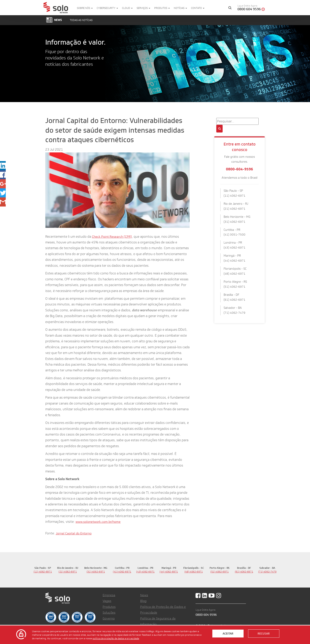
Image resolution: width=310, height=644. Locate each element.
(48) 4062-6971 (194, 572)
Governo (109, 618)
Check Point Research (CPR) (112, 237)
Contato (198, 8)
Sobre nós (85, 8)
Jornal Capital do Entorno (74, 533)
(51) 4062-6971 (220, 572)
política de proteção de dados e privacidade (116, 638)
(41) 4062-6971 (122, 572)
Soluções (109, 613)
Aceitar (228, 634)
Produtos (162, 8)
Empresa (109, 595)
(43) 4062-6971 (145, 572)
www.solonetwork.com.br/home (98, 522)
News (144, 595)
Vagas (107, 601)
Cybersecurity (107, 8)
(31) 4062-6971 (96, 572)
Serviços (143, 8)
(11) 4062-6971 (43, 572)
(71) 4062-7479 (267, 572)
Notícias (180, 8)
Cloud (127, 8)
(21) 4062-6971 (68, 572)
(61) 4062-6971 (244, 572)
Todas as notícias (81, 20)
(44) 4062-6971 (169, 572)
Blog (143, 601)
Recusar (264, 634)
